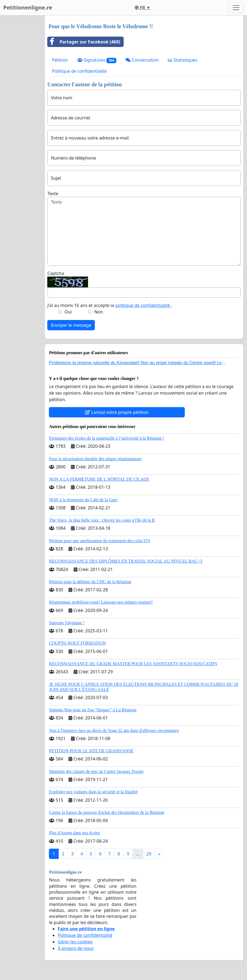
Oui (68, 312)
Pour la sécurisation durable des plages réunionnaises (95, 459)
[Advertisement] (21, 97)
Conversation (142, 60)
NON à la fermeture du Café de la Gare (83, 500)
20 (149, 854)
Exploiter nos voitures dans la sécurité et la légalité (93, 792)
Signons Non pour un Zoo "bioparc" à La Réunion (93, 710)
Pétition (60, 60)
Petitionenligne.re (28, 7)
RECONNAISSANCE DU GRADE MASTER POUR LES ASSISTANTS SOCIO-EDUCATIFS (133, 664)
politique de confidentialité (143, 305)
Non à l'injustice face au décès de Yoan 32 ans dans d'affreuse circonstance (114, 730)
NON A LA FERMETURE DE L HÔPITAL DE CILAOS (99, 479)
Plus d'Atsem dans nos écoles (74, 833)
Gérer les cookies (75, 942)
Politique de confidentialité (79, 71)
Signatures (97, 60)
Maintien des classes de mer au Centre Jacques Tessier (96, 771)
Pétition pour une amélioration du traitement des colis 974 (99, 541)
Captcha (56, 273)
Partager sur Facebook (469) (84, 42)
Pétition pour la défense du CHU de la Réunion (90, 582)
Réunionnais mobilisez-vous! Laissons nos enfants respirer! (101, 602)
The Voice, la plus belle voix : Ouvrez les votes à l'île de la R (102, 520)
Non (99, 312)
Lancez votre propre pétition (117, 412)
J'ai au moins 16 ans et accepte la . (110, 305)
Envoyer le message (71, 325)
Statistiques (183, 60)
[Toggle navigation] (236, 8)
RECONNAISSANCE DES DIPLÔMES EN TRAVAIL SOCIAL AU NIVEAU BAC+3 (125, 561)
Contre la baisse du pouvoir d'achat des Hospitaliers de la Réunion (107, 812)
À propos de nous (76, 948)
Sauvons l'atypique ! (67, 623)
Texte (53, 194)
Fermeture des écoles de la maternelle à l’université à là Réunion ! (106, 438)
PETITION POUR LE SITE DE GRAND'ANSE (91, 751)
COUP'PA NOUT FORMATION (77, 643)
